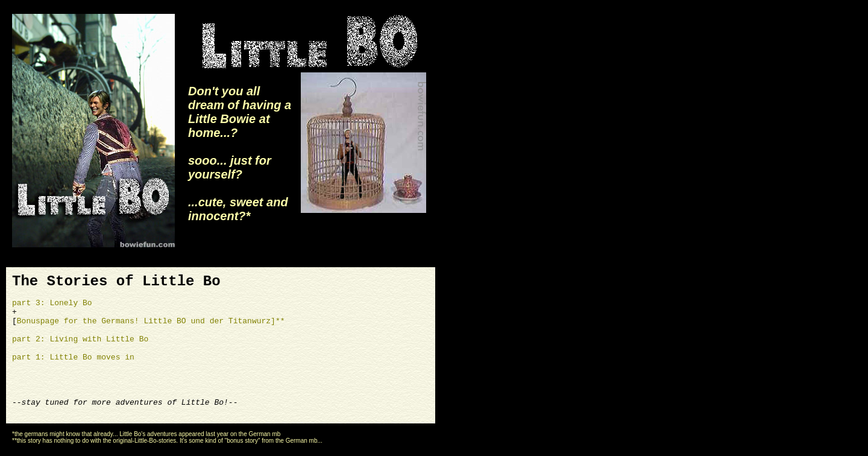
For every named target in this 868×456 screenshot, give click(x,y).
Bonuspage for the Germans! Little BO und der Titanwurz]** (151, 321)
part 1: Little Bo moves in (73, 357)
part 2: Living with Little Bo (80, 339)
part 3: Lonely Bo (52, 303)
